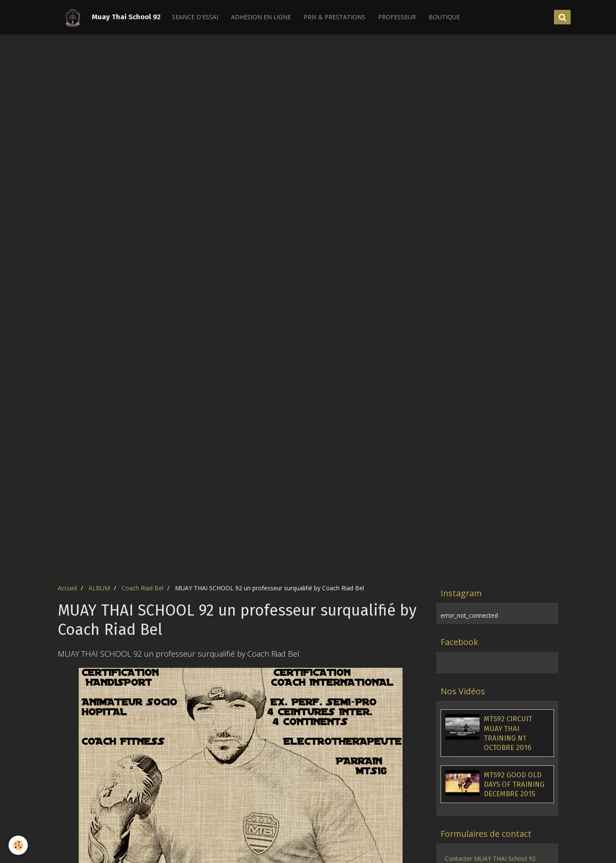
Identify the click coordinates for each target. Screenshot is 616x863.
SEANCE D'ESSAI (195, 17)
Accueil (67, 588)
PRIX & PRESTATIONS (335, 17)
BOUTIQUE (444, 17)
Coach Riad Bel (142, 588)
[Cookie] (18, 845)
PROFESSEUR (397, 17)
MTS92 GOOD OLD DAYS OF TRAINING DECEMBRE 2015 (514, 784)
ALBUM (99, 588)
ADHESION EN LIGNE (261, 17)
